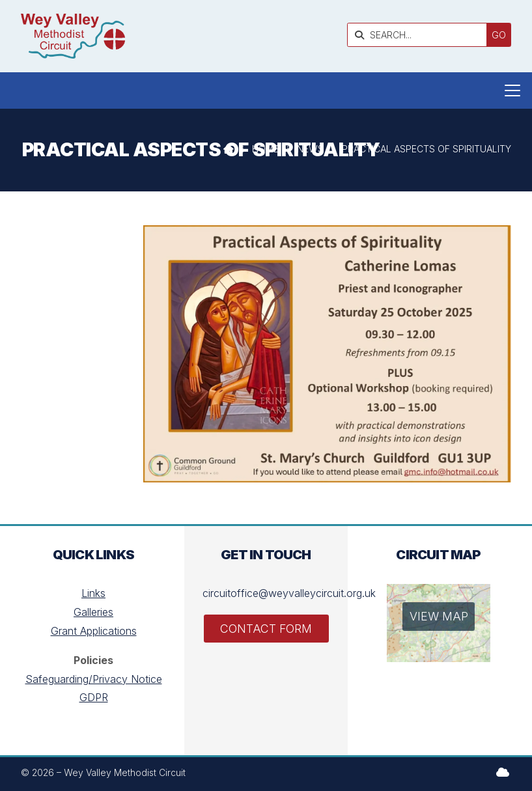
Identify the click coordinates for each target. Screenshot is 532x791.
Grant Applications (94, 631)
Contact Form (266, 629)
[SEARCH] (420, 35)
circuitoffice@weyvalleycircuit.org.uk (289, 593)
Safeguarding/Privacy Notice (94, 679)
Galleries (93, 612)
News (310, 149)
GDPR (94, 697)
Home (265, 149)
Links (93, 593)
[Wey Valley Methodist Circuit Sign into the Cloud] (503, 772)
